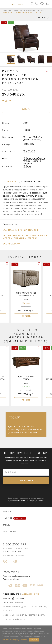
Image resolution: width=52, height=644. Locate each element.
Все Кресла (11, 244)
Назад (45, 17)
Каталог (18, 11)
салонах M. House (30, 594)
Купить (26, 316)
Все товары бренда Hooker (22, 230)
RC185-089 (28, 144)
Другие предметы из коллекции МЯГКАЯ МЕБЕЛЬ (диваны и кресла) (25, 429)
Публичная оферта (11, 579)
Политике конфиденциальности (14, 640)
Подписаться (26, 481)
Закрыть (34, 640)
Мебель (27, 166)
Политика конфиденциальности (17, 576)
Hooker (26, 130)
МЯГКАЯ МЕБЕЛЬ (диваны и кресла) (32, 138)
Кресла (41, 11)
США (26, 123)
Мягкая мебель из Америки (32, 162)
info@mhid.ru (12, 572)
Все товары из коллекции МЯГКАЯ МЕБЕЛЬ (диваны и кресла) (25, 237)
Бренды (7, 525)
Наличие (14, 518)
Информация (10, 531)
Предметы (30, 11)
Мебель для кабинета (34, 158)
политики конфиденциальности (31, 501)
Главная (7, 11)
